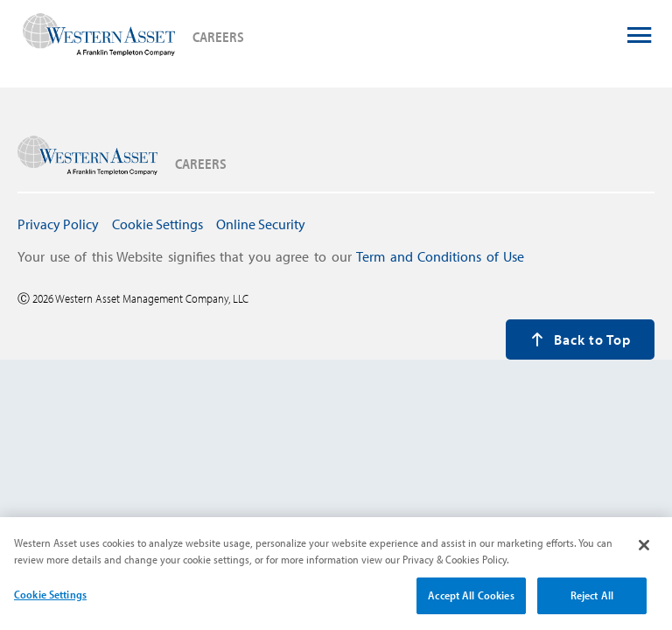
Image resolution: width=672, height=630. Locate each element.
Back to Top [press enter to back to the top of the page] (581, 339)
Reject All (592, 603)
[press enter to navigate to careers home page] (99, 36)
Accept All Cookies (471, 603)
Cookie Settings (50, 602)
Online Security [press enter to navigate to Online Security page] (261, 224)
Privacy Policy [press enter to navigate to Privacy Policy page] (58, 224)
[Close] (644, 553)
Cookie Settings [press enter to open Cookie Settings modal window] (157, 224)
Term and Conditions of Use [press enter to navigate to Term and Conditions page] (440, 256)
